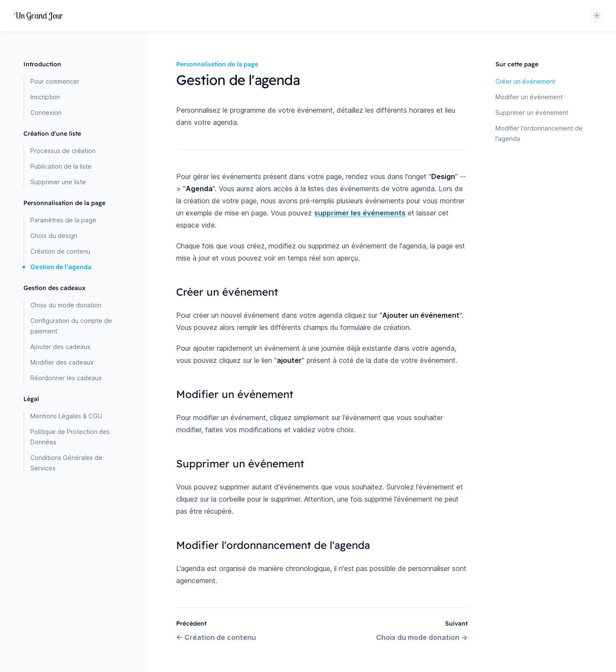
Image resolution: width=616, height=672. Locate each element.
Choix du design (54, 236)
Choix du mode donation (66, 305)
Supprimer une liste (58, 182)
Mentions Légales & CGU (66, 416)
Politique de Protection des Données (70, 437)
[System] (597, 16)
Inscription (45, 97)
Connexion (46, 113)
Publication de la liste (61, 166)
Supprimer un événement (532, 113)
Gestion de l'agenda (61, 267)
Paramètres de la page (63, 220)
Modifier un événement (529, 97)
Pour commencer (55, 81)
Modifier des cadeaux (62, 362)
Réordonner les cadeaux (66, 378)
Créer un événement (525, 81)
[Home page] (38, 16)
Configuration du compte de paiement (71, 326)
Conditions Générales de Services (66, 463)
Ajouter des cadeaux (61, 347)
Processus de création (63, 151)
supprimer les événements (360, 213)
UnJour (38, 15)
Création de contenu (60, 251)
